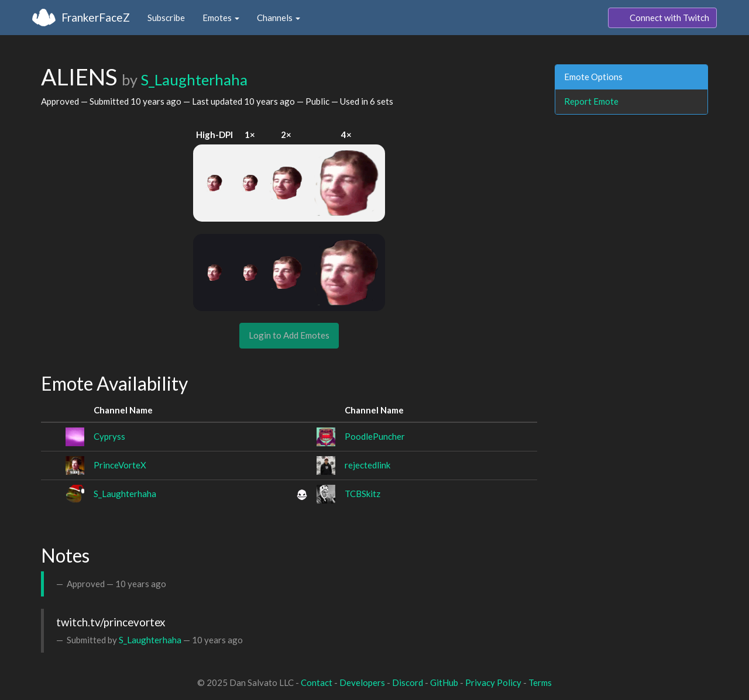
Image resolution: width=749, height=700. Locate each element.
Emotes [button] (221, 18)
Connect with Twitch (662, 18)
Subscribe (166, 18)
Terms (540, 682)
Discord (408, 682)
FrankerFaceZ (96, 17)
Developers (362, 682)
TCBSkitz (363, 494)
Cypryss (109, 436)
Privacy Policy (493, 682)
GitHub (444, 682)
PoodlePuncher (375, 436)
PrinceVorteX (120, 465)
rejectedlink (367, 465)
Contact (317, 682)
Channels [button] (279, 18)
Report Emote (591, 101)
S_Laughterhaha (194, 80)
